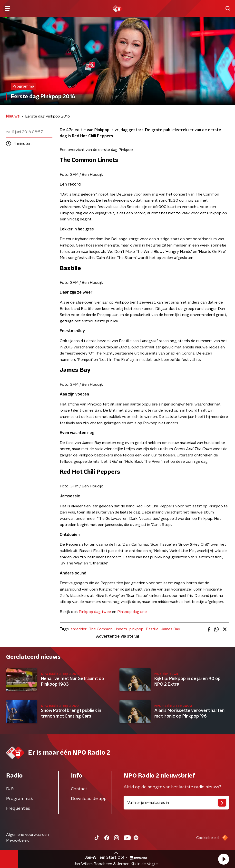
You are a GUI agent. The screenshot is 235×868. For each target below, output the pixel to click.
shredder (79, 629)
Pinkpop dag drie (132, 612)
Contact (79, 789)
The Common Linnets (108, 629)
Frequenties (18, 809)
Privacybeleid (18, 840)
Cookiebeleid (207, 838)
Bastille (152, 629)
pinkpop (136, 629)
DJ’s (10, 789)
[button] (224, 859)
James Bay (171, 629)
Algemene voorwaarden (27, 835)
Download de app (89, 799)
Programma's (20, 799)
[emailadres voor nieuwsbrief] (176, 803)
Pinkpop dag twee (95, 612)
